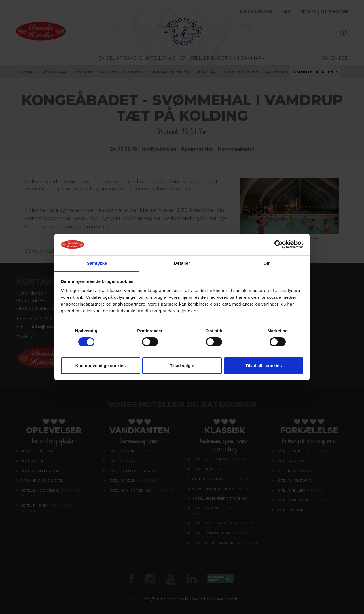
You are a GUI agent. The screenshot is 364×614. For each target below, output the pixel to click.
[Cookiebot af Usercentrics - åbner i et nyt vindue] (279, 244)
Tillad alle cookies (263, 366)
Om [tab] (267, 263)
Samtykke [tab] (97, 263)
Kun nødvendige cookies (101, 366)
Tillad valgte (182, 366)
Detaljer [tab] (182, 263)
